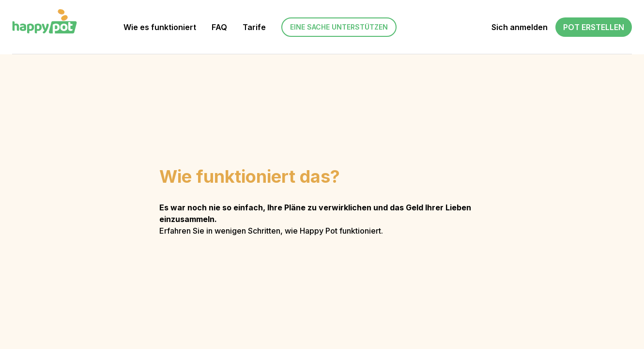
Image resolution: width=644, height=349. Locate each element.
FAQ (219, 27)
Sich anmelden (520, 27)
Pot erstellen (594, 27)
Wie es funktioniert (160, 27)
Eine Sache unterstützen (339, 27)
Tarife (254, 27)
